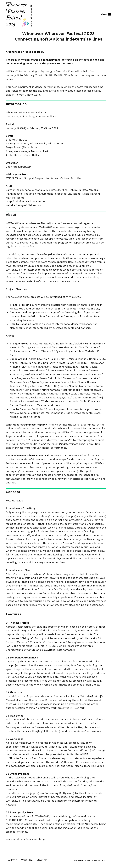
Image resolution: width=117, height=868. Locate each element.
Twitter (11, 860)
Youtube (27, 860)
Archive (42, 860)
